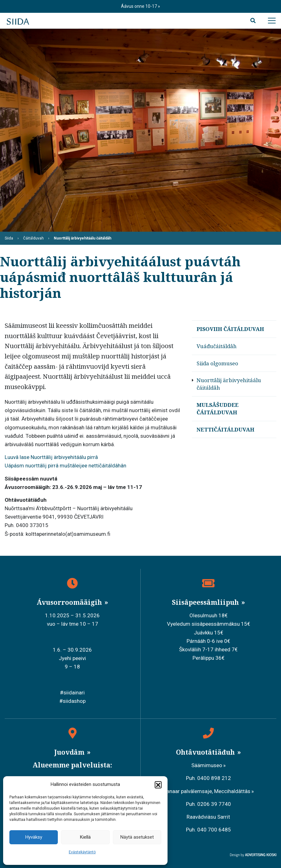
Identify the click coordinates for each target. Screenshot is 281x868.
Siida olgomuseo (217, 363)
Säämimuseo (207, 765)
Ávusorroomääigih (70, 602)
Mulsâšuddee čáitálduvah (218, 409)
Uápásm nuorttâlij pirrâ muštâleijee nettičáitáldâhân (65, 466)
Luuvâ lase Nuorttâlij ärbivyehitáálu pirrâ (52, 457)
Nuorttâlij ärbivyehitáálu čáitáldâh (229, 384)
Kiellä (85, 837)
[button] (158, 785)
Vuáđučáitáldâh (217, 346)
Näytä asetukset (137, 837)
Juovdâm (70, 752)
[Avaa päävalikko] (272, 21)
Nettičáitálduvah (226, 429)
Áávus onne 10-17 (139, 6)
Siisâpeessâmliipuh (206, 602)
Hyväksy (34, 837)
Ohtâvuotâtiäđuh (206, 752)
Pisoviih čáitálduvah (230, 329)
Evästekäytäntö (82, 852)
